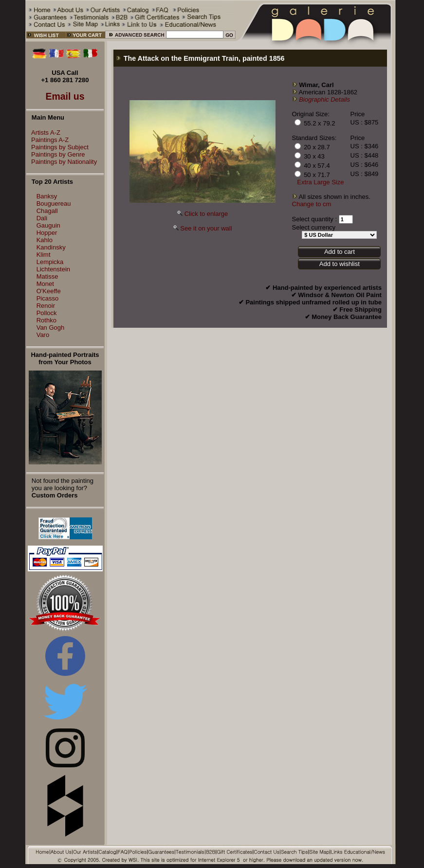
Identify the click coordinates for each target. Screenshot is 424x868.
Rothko (46, 320)
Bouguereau (54, 204)
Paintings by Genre (56, 154)
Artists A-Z (43, 133)
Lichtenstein (53, 269)
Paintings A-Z (47, 140)
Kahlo (45, 240)
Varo (43, 335)
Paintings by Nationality (62, 162)
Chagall (47, 211)
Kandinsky (51, 247)
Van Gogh (51, 328)
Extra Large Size (320, 182)
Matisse (47, 276)
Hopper (47, 233)
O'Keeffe (49, 291)
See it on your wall (206, 228)
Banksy (47, 196)
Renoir (46, 306)
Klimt (44, 255)
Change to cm (312, 204)
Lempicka (50, 262)
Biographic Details (324, 99)
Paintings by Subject (57, 147)
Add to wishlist (340, 264)
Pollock (47, 313)
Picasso (48, 298)
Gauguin (48, 225)
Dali (42, 218)
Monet (45, 284)
